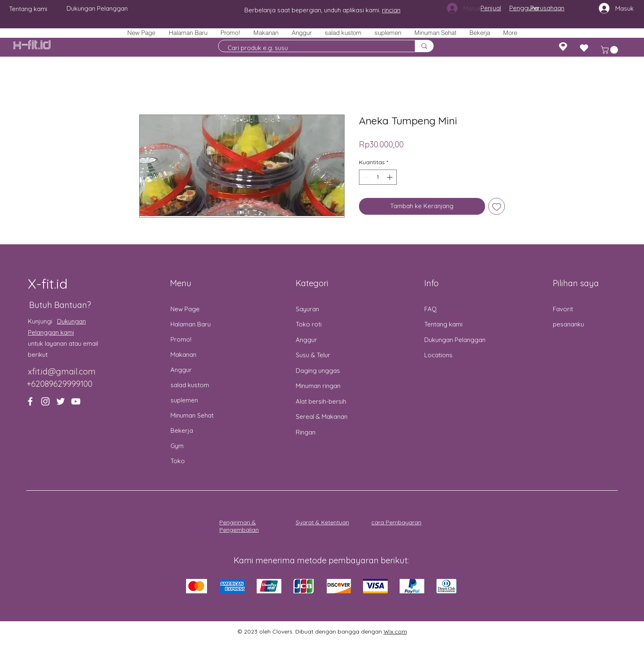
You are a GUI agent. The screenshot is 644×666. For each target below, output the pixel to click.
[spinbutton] (378, 177)
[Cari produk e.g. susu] (313, 48)
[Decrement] (365, 177)
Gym (177, 446)
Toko (178, 461)
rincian (391, 10)
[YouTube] (76, 401)
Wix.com (395, 632)
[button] (266, 33)
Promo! (181, 339)
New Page (185, 309)
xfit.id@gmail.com (62, 371)
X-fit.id (32, 45)
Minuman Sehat (192, 415)
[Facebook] (30, 401)
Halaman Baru (191, 324)
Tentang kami (443, 324)
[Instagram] (45, 401)
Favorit (563, 309)
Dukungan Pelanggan (455, 340)
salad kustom (190, 385)
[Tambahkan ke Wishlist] (497, 206)
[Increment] (390, 177)
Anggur (181, 370)
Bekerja (182, 431)
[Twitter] (61, 401)
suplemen (184, 400)
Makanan (183, 355)
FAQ (430, 309)
